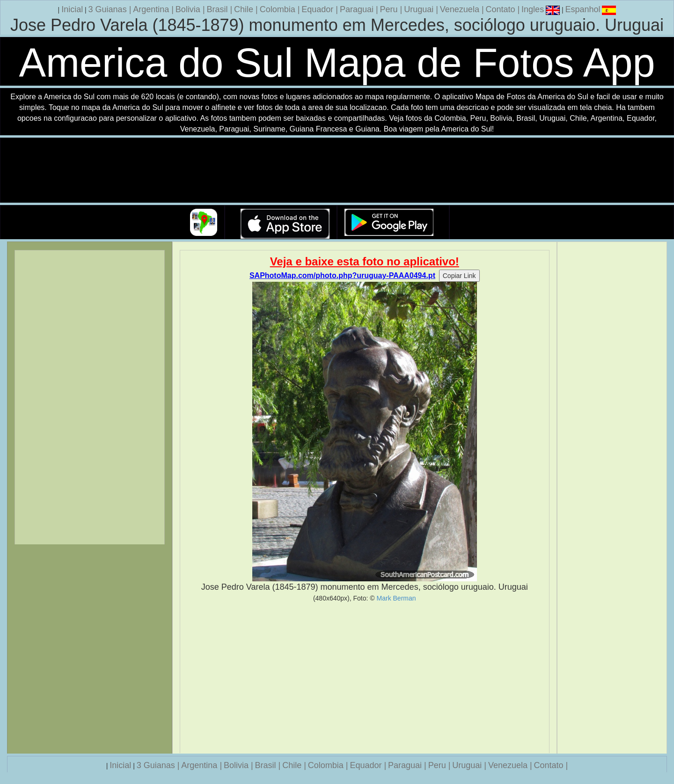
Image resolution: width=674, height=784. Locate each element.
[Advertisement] (365, 678)
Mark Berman (396, 598)
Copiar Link (459, 276)
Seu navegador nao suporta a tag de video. (337, 171)
